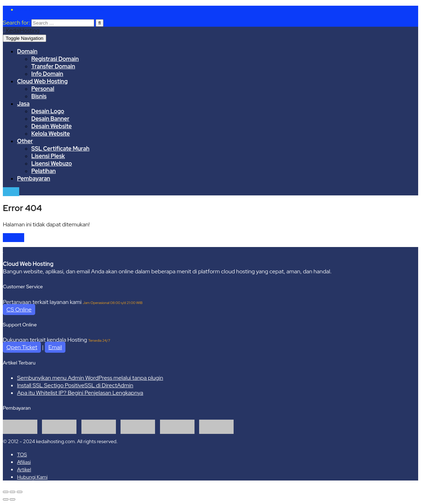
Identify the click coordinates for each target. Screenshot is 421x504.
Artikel (24, 469)
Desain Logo (48, 111)
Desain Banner (50, 119)
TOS (22, 455)
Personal (43, 89)
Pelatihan (44, 171)
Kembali (14, 238)
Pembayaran (34, 178)
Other (25, 141)
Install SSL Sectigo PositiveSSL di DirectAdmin (75, 385)
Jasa (23, 104)
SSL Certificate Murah (60, 149)
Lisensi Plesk (48, 156)
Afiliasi (24, 462)
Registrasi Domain (55, 59)
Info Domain (47, 74)
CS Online (19, 309)
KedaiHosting (23, 30)
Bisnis (39, 96)
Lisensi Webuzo (52, 164)
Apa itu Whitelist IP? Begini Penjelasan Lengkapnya (80, 393)
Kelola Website (51, 134)
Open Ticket (22, 347)
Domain (27, 51)
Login (11, 192)
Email (55, 347)
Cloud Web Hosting (42, 81)
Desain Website (52, 126)
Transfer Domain (53, 66)
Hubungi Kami (32, 477)
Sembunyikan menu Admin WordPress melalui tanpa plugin (90, 378)
